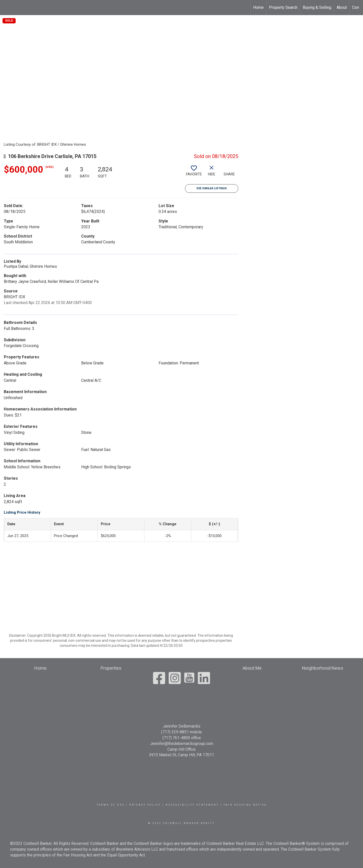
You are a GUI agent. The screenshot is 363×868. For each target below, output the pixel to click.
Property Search (283, 7)
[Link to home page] (6, 8)
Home (258, 7)
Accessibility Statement (192, 805)
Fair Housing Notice (245, 805)
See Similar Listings (212, 188)
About (342, 7)
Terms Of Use (111, 805)
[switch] (194, 173)
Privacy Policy (145, 805)
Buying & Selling (317, 7)
